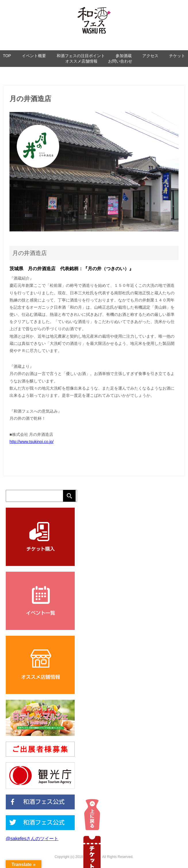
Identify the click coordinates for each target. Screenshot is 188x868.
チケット (177, 56)
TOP (7, 56)
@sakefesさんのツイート (32, 839)
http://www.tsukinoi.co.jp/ (31, 442)
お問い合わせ (120, 61)
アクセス (150, 56)
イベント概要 (34, 56)
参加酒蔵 (124, 56)
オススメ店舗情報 (81, 61)
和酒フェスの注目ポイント (81, 56)
